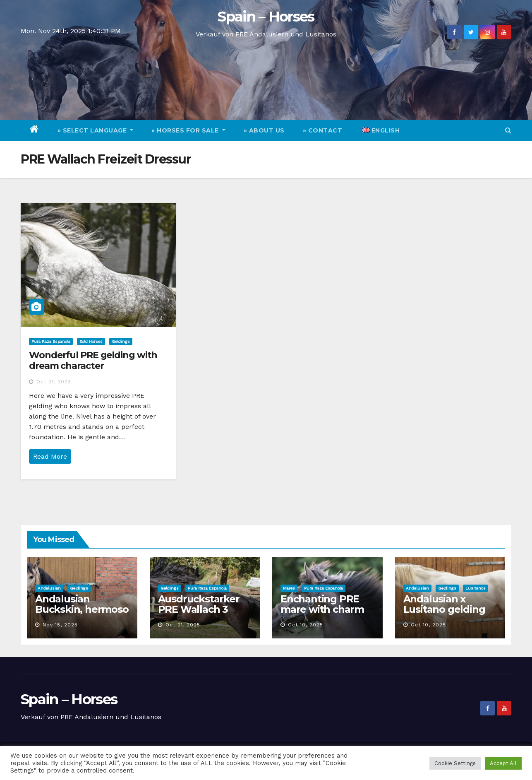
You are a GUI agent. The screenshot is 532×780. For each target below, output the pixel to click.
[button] (508, 130)
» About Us (264, 130)
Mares (289, 588)
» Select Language (96, 130)
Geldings (121, 341)
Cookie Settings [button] (455, 763)
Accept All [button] (503, 763)
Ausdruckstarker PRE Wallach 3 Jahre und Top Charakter (199, 614)
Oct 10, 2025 (306, 625)
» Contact (323, 130)
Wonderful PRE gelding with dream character (93, 360)
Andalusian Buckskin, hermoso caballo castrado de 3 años (82, 614)
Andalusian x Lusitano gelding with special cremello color (444, 614)
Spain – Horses (266, 17)
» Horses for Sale (188, 130)
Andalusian (49, 588)
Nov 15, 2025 (60, 625)
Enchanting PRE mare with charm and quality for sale (327, 609)
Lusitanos (476, 588)
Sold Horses (91, 341)
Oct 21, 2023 (54, 382)
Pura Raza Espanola (51, 341)
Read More (50, 456)
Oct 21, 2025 (183, 625)
